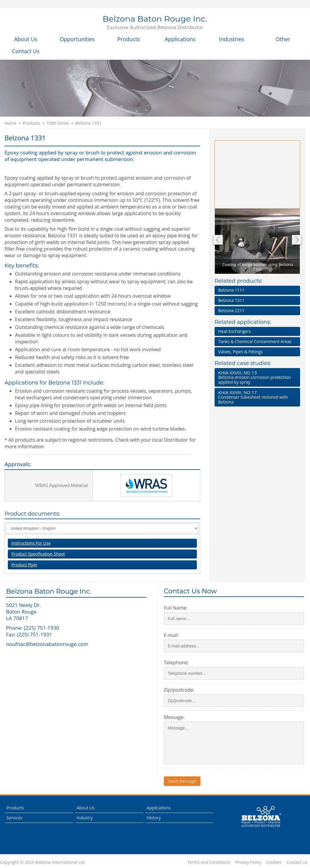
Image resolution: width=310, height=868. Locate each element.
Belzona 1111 (231, 290)
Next (297, 241)
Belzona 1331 (88, 123)
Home (11, 123)
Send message (182, 781)
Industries (232, 39)
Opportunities (77, 39)
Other (283, 39)
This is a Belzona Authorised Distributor (261, 817)
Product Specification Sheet (38, 554)
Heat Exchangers (235, 331)
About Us (26, 39)
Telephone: (176, 662)
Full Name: (176, 608)
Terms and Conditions (209, 862)
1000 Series (58, 123)
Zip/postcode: (179, 690)
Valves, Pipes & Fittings (240, 352)
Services (14, 818)
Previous (217, 241)
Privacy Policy (248, 862)
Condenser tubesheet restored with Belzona (256, 397)
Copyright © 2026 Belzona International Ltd (42, 862)
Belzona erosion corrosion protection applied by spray (256, 377)
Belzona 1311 (231, 300)
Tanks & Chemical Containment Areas (255, 341)
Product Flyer (24, 565)
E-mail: (171, 635)
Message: (174, 717)
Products (129, 39)
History (154, 818)
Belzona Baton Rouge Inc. (155, 23)
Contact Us (26, 51)
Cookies (274, 862)
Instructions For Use (31, 543)
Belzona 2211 (231, 311)
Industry (85, 818)
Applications (180, 39)
